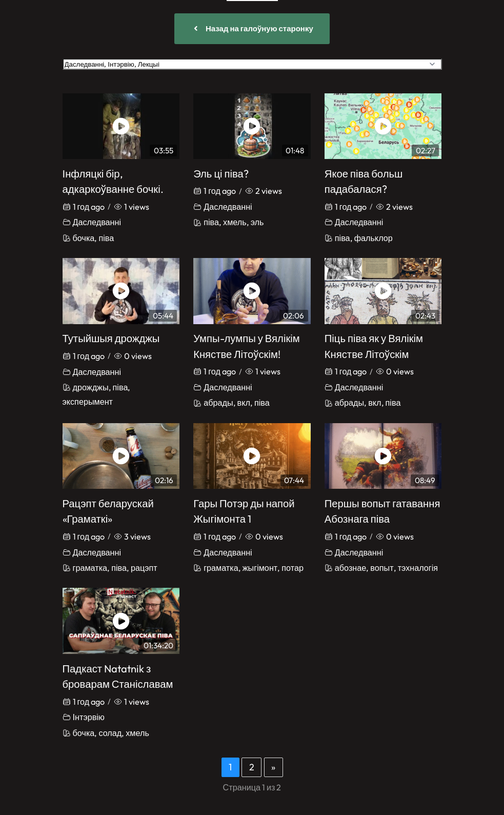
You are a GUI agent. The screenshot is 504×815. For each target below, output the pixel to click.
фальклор (374, 238)
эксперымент (88, 402)
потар (293, 568)
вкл (244, 403)
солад (110, 733)
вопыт (382, 568)
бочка (84, 238)
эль (257, 222)
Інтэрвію (89, 717)
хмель (235, 222)
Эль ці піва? (221, 174)
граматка (90, 568)
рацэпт (144, 568)
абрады (218, 403)
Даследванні (97, 222)
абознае (350, 568)
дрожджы (91, 387)
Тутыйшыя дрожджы (111, 338)
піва (106, 238)
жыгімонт (260, 568)
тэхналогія (418, 568)
